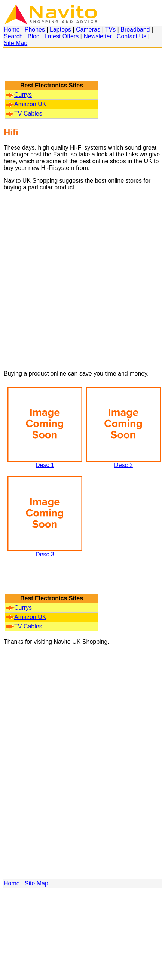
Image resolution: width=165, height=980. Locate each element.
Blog (34, 36)
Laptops (60, 29)
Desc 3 (45, 552)
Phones (35, 29)
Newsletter (98, 36)
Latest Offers (62, 36)
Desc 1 (45, 462)
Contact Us (132, 36)
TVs (110, 29)
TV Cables (24, 113)
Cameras (88, 29)
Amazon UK (26, 104)
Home (12, 29)
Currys (19, 95)
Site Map (16, 43)
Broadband (135, 29)
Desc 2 (123, 462)
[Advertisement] (52, 68)
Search (13, 36)
